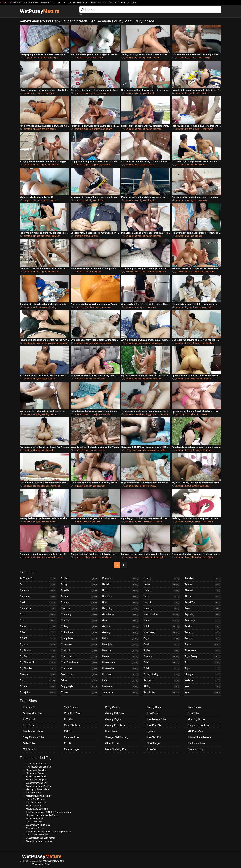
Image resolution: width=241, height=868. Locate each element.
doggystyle (104, 93)
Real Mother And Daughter (39, 767)
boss (137, 272)
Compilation (79, 639)
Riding (162, 686)
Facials (120, 585)
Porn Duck (152, 713)
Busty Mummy (195, 749)
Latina (162, 585)
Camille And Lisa (34, 822)
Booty (79, 585)
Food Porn (111, 731)
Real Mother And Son (36, 802)
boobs (101, 58)
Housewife (120, 668)
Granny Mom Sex (32, 713)
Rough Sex (162, 692)
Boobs (79, 579)
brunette (197, 307)
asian (86, 307)
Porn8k (68, 743)
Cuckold (79, 651)
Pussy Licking (162, 674)
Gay (120, 621)
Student (203, 627)
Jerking (162, 579)
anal (35, 129)
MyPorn (151, 731)
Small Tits (203, 603)
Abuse (48, 864)
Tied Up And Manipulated (38, 789)
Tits (203, 662)
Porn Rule (62, 2)
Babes (38, 627)
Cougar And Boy (34, 793)
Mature (162, 621)
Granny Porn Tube (115, 725)
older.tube (33, 2)
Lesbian (162, 591)
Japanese (120, 692)
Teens (203, 645)
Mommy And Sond (35, 818)
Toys (203, 668)
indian (60, 557)
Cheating (79, 615)
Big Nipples (38, 668)
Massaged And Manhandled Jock (42, 815)
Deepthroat (79, 674)
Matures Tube (72, 737)
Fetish (120, 603)
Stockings (203, 621)
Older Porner (112, 743)
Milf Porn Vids (195, 731)
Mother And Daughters (37, 780)
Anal (38, 603)
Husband (120, 674)
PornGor (69, 719)
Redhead (162, 680)
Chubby (79, 621)
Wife (203, 692)
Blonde (38, 686)
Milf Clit (68, 731)
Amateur (38, 591)
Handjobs (120, 645)
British (79, 597)
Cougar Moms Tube (199, 725)
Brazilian (79, 591)
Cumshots (79, 668)
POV (162, 662)
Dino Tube (193, 713)
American (38, 597)
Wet (203, 686)
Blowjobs (38, 692)
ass (85, 58)
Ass (38, 621)
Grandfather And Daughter (39, 825)
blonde (156, 58)
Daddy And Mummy (35, 799)
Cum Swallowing (79, 662)
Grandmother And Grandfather (40, 838)
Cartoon (79, 609)
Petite (162, 651)
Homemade (120, 662)
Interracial (120, 686)
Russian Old (30, 707)
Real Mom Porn (196, 743)
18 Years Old (38, 579)
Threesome (203, 651)
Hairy (120, 639)
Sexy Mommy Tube (93, 2)
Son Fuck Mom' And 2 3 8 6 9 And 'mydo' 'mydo (49, 812)
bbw (86, 93)
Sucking (203, 633)
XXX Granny (132, 2)
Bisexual (38, 674)
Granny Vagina (113, 719)
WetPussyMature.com (53, 861)
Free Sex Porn (154, 737)
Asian (38, 615)
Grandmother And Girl (36, 764)
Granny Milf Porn (115, 713)
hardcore (94, 307)
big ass (56, 58)
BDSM (38, 639)
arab (86, 236)
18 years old (30, 58)
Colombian (79, 633)
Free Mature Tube (156, 719)
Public (162, 668)
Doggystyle (79, 686)
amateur (41, 58)
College (79, 627)
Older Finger (153, 743)
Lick (162, 597)
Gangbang (120, 615)
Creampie (79, 645)
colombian (106, 414)
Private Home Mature (199, 737)
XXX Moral (29, 719)
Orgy (162, 639)
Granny (120, 633)
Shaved (203, 591)
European (120, 579)
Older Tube (107, 2)
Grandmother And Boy (37, 783)
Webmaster (38, 864)
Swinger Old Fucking (117, 737)
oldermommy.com (48, 2)
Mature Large (71, 749)
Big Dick (38, 656)
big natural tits (53, 414)
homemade (107, 129)
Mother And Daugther (36, 770)
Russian (203, 579)
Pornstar (162, 656)
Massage (162, 609)
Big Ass (38, 645)
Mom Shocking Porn (116, 749)
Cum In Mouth (79, 656)
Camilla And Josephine (37, 835)
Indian (120, 680)
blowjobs (93, 58)
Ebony (79, 692)
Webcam (203, 680)
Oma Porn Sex (72, 713)
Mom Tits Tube (72, 725)
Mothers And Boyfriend (37, 809)
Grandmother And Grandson (40, 841)
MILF (162, 627)
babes (49, 58)
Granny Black (154, 707)
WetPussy (40, 11)
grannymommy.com (19, 2)
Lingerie (162, 603)
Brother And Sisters (35, 828)
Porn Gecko (194, 707)
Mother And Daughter (36, 773)
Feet (120, 591)
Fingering (120, 609)
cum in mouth (147, 272)
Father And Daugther (36, 776)
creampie (93, 93)
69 (38, 585)
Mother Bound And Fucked (39, 796)
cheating (52, 307)
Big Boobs (38, 651)
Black (38, 680)
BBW (38, 633)
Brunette (79, 603)
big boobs (147, 58)
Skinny (203, 597)
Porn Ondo (152, 749)
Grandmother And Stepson (39, 786)
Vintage (203, 674)
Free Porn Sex (154, 725)
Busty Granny (113, 707)
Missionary (162, 633)
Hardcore (120, 651)
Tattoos (203, 639)
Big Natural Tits (38, 662)
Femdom (120, 597)
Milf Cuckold (120, 2)
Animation (38, 609)
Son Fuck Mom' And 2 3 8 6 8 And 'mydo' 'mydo (49, 831)
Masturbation (162, 615)
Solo (203, 609)
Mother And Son (34, 806)
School (203, 585)
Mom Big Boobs (196, 719)
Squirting (203, 615)
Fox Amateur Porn (76, 2)
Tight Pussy (203, 656)
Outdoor (162, 645)
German (120, 627)
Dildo (79, 680)
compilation (208, 307)
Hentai (120, 656)
